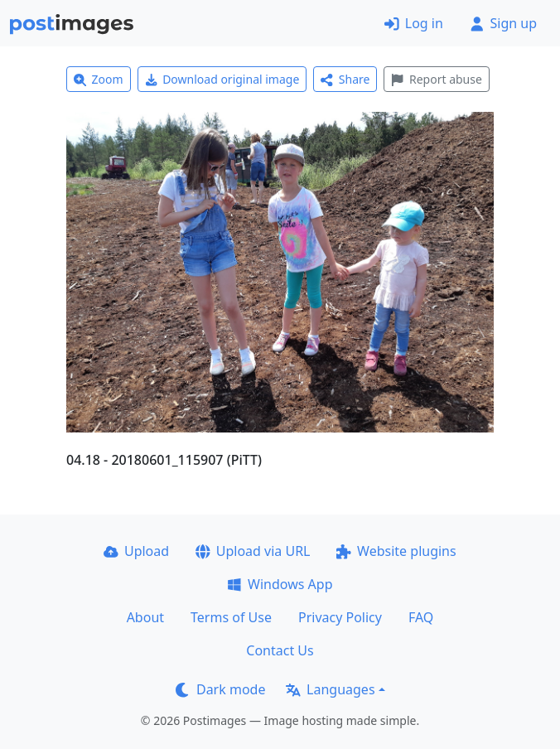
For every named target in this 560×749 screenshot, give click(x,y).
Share (345, 79)
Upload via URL (253, 551)
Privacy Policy (340, 617)
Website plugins (396, 551)
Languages (330, 689)
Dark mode (220, 689)
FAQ (421, 617)
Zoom (99, 79)
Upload (136, 551)
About (145, 617)
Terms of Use (231, 617)
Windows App (280, 584)
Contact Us (280, 650)
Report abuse (436, 79)
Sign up (503, 23)
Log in (414, 23)
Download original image (222, 79)
